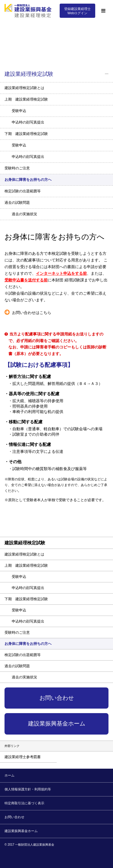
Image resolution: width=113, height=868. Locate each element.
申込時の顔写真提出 (28, 122)
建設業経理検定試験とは (24, 88)
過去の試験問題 (17, 203)
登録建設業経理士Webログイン (77, 11)
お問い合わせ (57, 698)
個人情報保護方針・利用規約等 (28, 789)
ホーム (9, 775)
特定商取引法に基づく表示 (24, 803)
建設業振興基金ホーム (57, 724)
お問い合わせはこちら (32, 313)
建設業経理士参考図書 (23, 757)
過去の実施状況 (24, 214)
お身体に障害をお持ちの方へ (28, 180)
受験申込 (19, 111)
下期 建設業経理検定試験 (26, 134)
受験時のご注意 (17, 168)
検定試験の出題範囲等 (23, 191)
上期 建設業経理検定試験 (26, 99)
